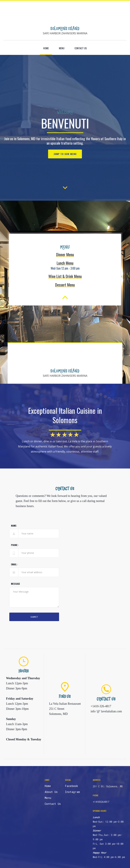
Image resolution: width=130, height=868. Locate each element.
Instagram (72, 792)
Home (46, 48)
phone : (15, 546)
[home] (65, 27)
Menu (62, 48)
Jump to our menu (65, 154)
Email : (14, 565)
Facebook (72, 786)
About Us (51, 792)
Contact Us (53, 804)
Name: (14, 526)
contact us (81, 48)
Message (15, 585)
